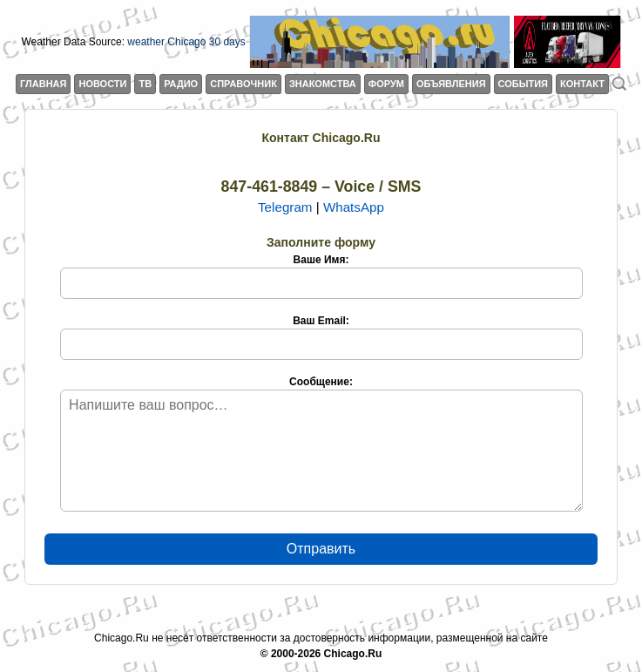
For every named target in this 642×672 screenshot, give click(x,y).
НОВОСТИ (102, 84)
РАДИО (181, 84)
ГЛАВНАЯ (43, 84)
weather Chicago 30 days (186, 42)
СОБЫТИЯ (523, 84)
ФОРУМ (386, 84)
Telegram (285, 207)
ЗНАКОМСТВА (323, 84)
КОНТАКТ (582, 84)
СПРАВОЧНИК (243, 84)
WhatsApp (354, 207)
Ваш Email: (321, 337)
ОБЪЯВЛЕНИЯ (451, 84)
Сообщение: (321, 444)
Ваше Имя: (321, 276)
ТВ (145, 84)
